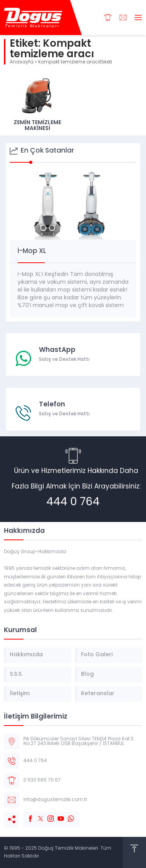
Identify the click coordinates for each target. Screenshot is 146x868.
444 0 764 (73, 503)
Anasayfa (22, 62)
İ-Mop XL (32, 251)
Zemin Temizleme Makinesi (37, 126)
